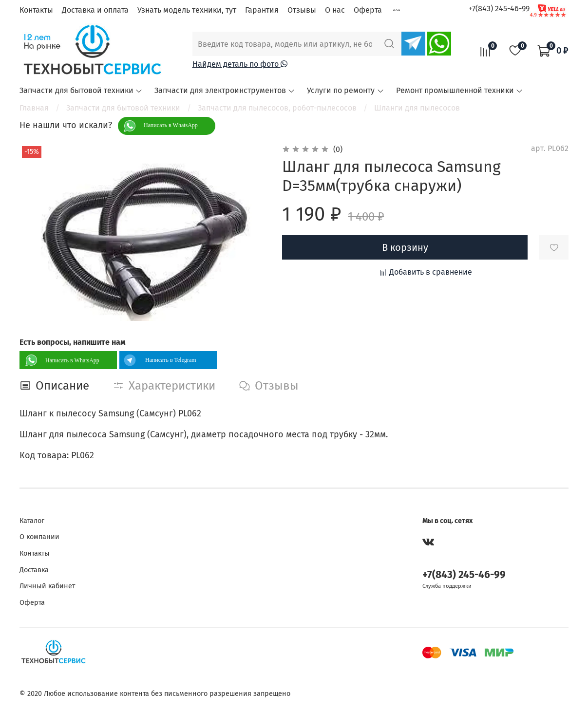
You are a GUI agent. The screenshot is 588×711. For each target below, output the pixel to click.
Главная (34, 108)
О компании (39, 537)
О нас (335, 10)
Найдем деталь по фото (240, 64)
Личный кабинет (47, 586)
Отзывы (302, 10)
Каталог (32, 521)
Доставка (34, 570)
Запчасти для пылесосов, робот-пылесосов (277, 108)
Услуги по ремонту (345, 90)
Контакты (36, 10)
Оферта (368, 10)
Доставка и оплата (95, 10)
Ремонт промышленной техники (460, 90)
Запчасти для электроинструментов (225, 90)
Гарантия (262, 10)
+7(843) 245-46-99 (499, 9)
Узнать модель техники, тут (187, 10)
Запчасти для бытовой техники (81, 90)
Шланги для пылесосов (417, 108)
